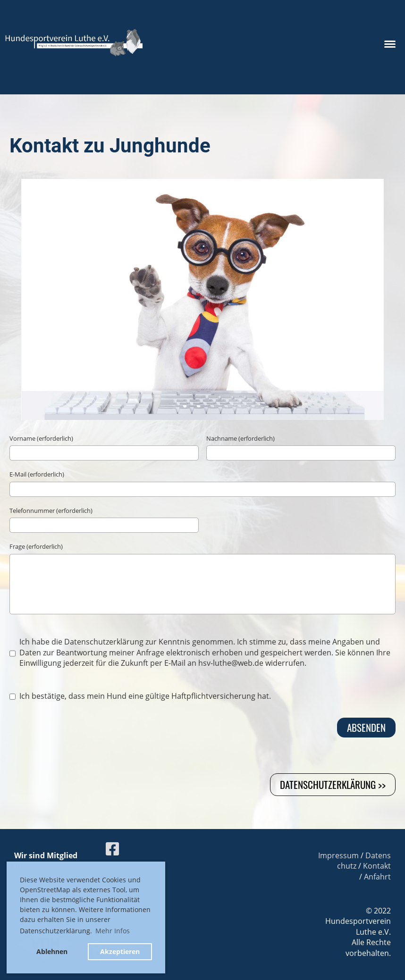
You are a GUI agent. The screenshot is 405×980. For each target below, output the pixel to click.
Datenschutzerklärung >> (333, 784)
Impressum (338, 855)
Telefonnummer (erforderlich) (51, 511)
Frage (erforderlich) (36, 546)
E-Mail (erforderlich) (37, 474)
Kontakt (377, 866)
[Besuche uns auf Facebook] (112, 849)
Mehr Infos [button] (113, 931)
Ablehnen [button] (52, 951)
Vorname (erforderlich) (41, 438)
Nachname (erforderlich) (240, 438)
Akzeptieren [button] (120, 951)
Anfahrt (377, 877)
